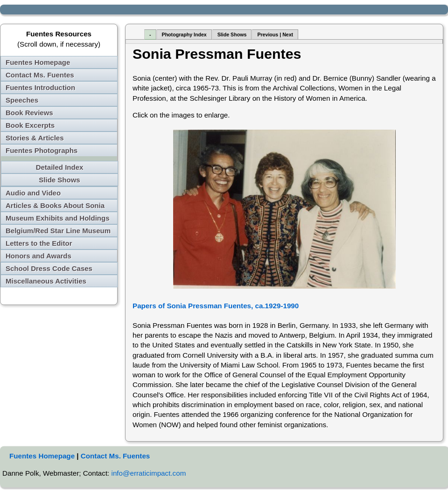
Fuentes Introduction (40, 87)
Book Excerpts (30, 125)
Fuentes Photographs (42, 150)
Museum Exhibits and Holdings (58, 218)
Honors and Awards (38, 256)
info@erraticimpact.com (149, 473)
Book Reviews (29, 113)
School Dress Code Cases (49, 268)
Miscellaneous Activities (46, 281)
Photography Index (184, 35)
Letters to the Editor (39, 243)
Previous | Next (275, 35)
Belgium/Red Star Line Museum (58, 231)
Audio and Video (33, 193)
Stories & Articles (35, 138)
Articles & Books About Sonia (55, 205)
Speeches (22, 100)
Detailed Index (60, 167)
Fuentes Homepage (38, 62)
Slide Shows (59, 180)
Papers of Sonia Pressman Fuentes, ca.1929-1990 (216, 306)
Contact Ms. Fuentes (40, 75)
